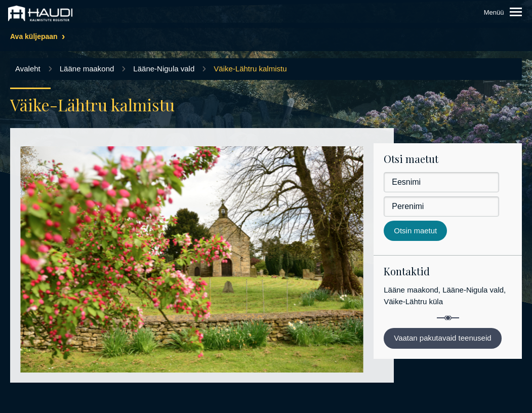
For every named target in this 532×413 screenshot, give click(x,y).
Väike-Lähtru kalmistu (250, 69)
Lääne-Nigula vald (164, 69)
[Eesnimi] (441, 182)
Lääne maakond (87, 69)
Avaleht (28, 69)
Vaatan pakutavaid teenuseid (442, 338)
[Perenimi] (441, 206)
